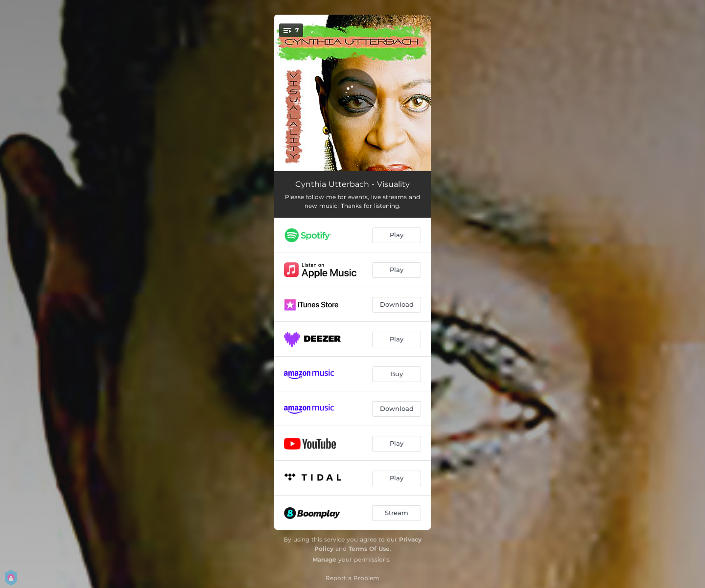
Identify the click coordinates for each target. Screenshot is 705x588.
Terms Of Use (369, 549)
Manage (324, 559)
